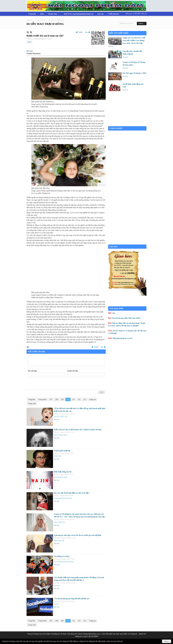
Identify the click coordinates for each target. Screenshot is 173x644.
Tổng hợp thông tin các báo (122, 338)
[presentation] (46, 383)
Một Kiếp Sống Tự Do (63, 472)
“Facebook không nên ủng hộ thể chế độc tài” (72, 599)
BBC (29, 42)
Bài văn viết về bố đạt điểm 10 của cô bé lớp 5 (72, 493)
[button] (54, 14)
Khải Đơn (57, 456)
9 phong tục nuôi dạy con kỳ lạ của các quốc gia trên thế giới (77, 535)
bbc (114, 313)
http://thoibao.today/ (61, 435)
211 (74, 399)
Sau (86, 32)
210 (68, 399)
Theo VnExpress (60, 522)
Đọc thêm (57, 419)
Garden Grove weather (127, 125)
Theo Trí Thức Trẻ (60, 417)
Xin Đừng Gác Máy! (62, 556)
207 (51, 399)
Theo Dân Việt (59, 541)
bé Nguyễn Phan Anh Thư (63, 498)
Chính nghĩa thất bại (62, 451)
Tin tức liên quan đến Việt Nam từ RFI (126, 318)
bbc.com (30, 51)
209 (62, 399)
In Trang (28, 347)
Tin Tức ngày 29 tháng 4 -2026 (134, 73)
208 (57, 399)
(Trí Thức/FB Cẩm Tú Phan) (64, 562)
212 (79, 399)
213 (85, 399)
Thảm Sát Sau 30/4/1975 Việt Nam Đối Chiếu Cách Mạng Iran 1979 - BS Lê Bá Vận (134, 41)
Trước (81, 32)
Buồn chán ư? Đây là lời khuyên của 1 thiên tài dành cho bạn (78, 430)
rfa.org (56, 604)
